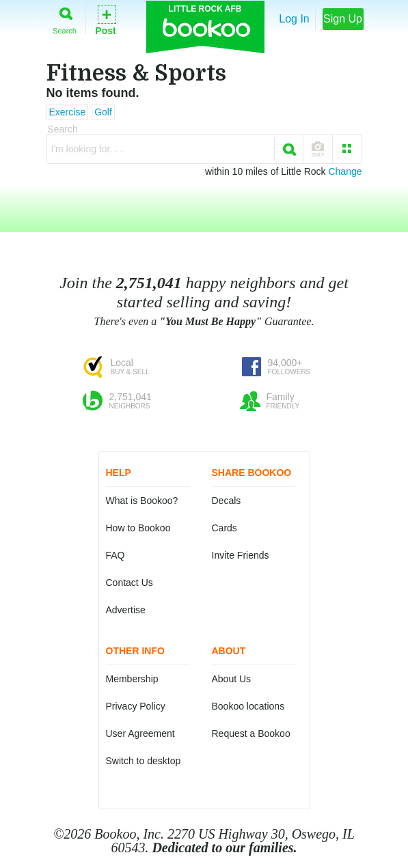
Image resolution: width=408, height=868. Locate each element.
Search (65, 18)
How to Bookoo (138, 528)
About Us (232, 679)
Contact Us (130, 583)
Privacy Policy (136, 706)
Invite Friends (241, 555)
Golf (103, 112)
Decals (227, 501)
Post (105, 19)
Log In (294, 19)
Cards (225, 528)
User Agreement (140, 733)
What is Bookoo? (142, 501)
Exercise (68, 112)
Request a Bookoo (251, 733)
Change (345, 171)
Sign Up (343, 19)
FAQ (115, 555)
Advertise (126, 610)
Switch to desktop (144, 761)
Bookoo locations (248, 706)
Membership (132, 679)
